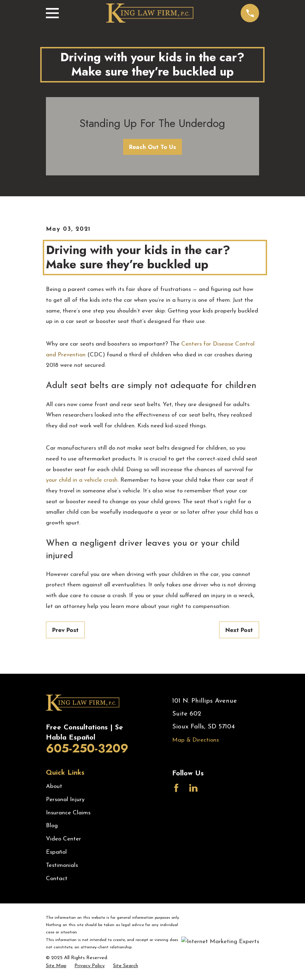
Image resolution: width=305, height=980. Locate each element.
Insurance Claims (68, 813)
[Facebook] (176, 788)
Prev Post (65, 630)
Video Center (63, 839)
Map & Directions (195, 740)
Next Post (239, 630)
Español (56, 852)
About (54, 786)
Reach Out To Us (152, 147)
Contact (57, 879)
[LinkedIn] (193, 788)
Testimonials (62, 865)
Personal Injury (65, 800)
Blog (52, 826)
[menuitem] (56, 966)
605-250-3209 (87, 748)
